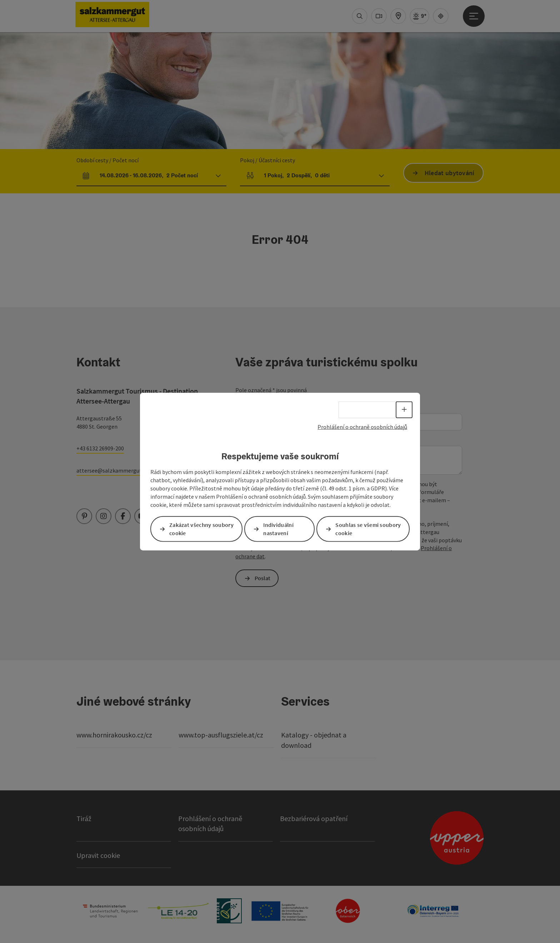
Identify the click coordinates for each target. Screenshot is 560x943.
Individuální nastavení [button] (278, 529)
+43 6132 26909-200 (100, 448)
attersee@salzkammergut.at (112, 470)
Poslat (263, 578)
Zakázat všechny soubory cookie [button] (201, 529)
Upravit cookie (98, 855)
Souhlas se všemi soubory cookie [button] (368, 529)
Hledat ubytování (450, 173)
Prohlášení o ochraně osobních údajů (362, 427)
